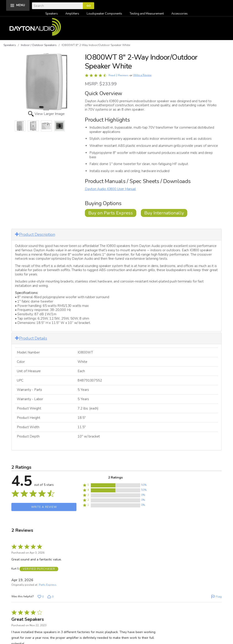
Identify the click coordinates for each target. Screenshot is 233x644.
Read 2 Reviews (119, 75)
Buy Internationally (164, 213)
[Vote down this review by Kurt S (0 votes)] (50, 596)
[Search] (57, 6)
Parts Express (48, 584)
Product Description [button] (35, 234)
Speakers (52, 14)
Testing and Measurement (147, 14)
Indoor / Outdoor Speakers (39, 45)
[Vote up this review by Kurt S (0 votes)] (41, 596)
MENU (21, 5)
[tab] (117, 235)
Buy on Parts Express (111, 213)
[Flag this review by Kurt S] (216, 596)
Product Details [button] (31, 338)
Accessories (180, 14)
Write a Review (142, 75)
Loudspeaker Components (104, 14)
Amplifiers (72, 14)
